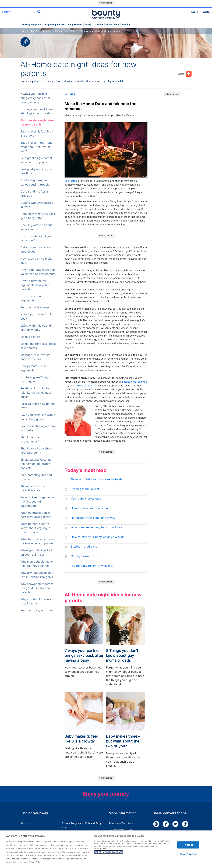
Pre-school (113, 25)
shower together (84, 385)
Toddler (99, 25)
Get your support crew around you (36, 250)
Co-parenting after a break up (34, 194)
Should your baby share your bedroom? (36, 451)
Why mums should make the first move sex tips (37, 564)
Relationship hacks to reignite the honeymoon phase (36, 393)
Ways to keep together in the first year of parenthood (37, 502)
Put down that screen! (35, 307)
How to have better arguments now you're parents (35, 285)
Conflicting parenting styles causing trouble (35, 182)
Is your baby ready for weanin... (92, 566)
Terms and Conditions (121, 823)
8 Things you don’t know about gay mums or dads (37, 111)
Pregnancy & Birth (54, 25)
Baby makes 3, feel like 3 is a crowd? (37, 134)
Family (126, 25)
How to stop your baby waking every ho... (99, 537)
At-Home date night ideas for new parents (38, 122)
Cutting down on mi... (85, 556)
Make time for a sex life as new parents (38, 346)
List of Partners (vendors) (108, 855)
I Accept (188, 848)
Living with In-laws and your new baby (36, 328)
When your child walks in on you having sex (37, 553)
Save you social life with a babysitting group (38, 417)
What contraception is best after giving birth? (36, 515)
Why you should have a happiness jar (36, 601)
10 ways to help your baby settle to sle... (98, 479)
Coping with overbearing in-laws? (37, 205)
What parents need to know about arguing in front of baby (35, 528)
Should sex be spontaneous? (30, 439)
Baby (88, 25)
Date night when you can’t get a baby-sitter (38, 216)
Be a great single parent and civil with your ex (36, 160)
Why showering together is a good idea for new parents (37, 588)
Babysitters (71, 181)
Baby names (75, 25)
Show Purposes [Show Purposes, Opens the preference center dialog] (188, 858)
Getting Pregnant (32, 25)
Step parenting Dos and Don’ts (36, 477)
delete (34, 12)
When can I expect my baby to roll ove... (98, 527)
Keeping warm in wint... (86, 489)
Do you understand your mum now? (37, 238)
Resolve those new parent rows (38, 406)
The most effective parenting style (33, 488)
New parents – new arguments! (33, 368)
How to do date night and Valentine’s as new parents (38, 272)
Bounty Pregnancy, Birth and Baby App (82, 825)
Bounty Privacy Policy (121, 830)
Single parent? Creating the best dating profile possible (36, 464)
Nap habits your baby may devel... (93, 518)
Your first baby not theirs (37, 610)
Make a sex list (30, 337)
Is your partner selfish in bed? (36, 317)
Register (206, 12)
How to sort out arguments (31, 298)
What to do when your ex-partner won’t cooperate (38, 541)
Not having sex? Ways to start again (37, 379)
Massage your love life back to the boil (35, 357)
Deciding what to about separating (36, 227)
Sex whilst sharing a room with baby (38, 428)
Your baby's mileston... (86, 499)
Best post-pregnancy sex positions (37, 171)
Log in (195, 12)
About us (26, 823)
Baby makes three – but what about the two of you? (36, 147)
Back (70, 94)
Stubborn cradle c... (84, 547)
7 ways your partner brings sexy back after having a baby (35, 98)
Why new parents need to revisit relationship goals (37, 575)
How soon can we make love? (36, 261)
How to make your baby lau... (90, 508)
